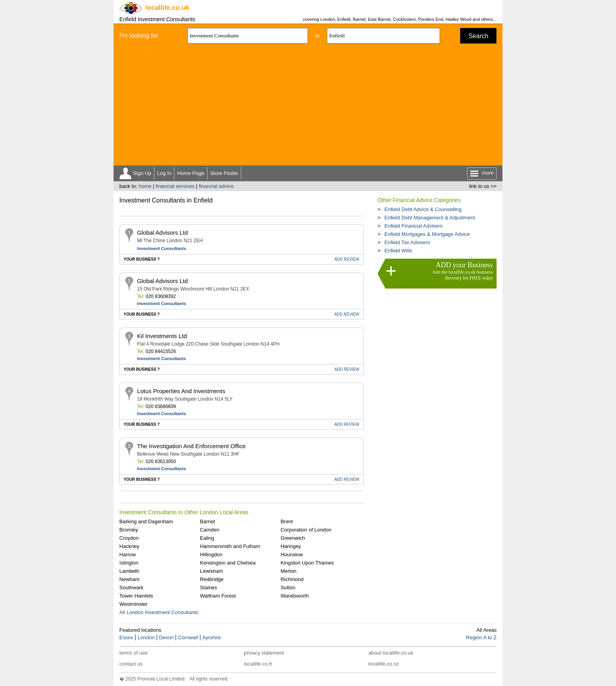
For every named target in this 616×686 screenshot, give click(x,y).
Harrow (128, 555)
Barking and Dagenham (146, 521)
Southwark (131, 588)
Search (478, 36)
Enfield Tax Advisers (407, 242)
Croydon (129, 538)
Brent (287, 521)
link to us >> (483, 186)
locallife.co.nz (384, 664)
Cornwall (188, 637)
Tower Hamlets (136, 596)
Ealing (207, 538)
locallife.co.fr (258, 664)
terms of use (134, 653)
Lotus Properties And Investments (181, 391)
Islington (129, 563)
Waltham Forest (218, 596)
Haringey (291, 546)
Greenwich (293, 538)
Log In (164, 173)
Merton (288, 571)
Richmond (292, 579)
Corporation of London (306, 530)
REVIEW (347, 259)
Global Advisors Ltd (162, 233)
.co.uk (167, 8)
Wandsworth (295, 596)
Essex (126, 637)
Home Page (191, 173)
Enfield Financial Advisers (413, 226)
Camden (210, 530)
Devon (167, 637)
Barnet (207, 521)
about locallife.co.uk (391, 653)
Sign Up (142, 173)
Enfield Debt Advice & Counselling (423, 209)
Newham (129, 579)
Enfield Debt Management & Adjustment (430, 218)
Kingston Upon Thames (307, 563)
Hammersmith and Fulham (230, 546)
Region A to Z (481, 637)
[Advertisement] (308, 107)
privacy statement (264, 653)
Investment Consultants (162, 248)
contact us (131, 664)
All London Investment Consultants (159, 612)
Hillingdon (211, 555)
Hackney (129, 546)
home (145, 186)
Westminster (134, 604)
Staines (208, 588)
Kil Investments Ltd (162, 336)
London (146, 637)
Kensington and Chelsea (228, 563)
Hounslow (292, 555)
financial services (175, 186)
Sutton (288, 588)
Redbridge (212, 579)
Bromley (129, 530)
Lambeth (129, 571)
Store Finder (224, 173)
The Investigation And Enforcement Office (192, 446)
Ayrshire (212, 637)
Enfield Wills (398, 251)
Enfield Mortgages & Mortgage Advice (427, 234)
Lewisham (212, 571)
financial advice (216, 186)
